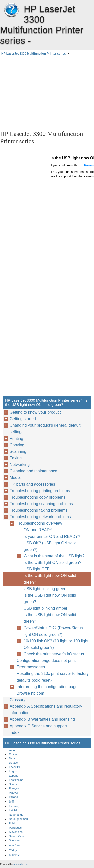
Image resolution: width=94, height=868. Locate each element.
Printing (16, 438)
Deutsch (14, 763)
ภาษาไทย (15, 845)
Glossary (17, 700)
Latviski (13, 810)
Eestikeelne (16, 780)
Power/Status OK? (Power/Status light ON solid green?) (53, 631)
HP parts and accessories (32, 484)
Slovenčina (16, 832)
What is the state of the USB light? (54, 556)
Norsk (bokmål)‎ (18, 819)
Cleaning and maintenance (33, 471)
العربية (12, 750)
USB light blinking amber (45, 608)
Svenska (14, 840)
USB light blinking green (45, 589)
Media (15, 478)
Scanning (18, 451)
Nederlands (16, 815)
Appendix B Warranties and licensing (42, 719)
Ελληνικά (14, 767)
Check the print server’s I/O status (54, 654)
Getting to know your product (35, 412)
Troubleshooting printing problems (40, 491)
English (13, 771)
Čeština (14, 754)
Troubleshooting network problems (40, 517)
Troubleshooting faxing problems (39, 510)
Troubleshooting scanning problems (41, 504)
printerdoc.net (21, 864)
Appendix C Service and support (38, 726)
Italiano (13, 797)
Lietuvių (14, 806)
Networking (20, 465)
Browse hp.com (30, 693)
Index (14, 732)
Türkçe (13, 850)
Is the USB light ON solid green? (52, 563)
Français (14, 788)
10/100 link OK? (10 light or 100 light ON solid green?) (56, 644)
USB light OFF (36, 569)
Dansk (13, 758)
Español (14, 776)
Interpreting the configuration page (47, 687)
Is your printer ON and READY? (52, 536)
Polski (13, 823)
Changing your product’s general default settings (45, 429)
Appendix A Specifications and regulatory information (46, 710)
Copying (17, 445)
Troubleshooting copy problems (37, 497)
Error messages (31, 667)
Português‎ (15, 828)
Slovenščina (16, 836)
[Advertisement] (47, 92)
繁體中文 (14, 855)
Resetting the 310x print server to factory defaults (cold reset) (53, 677)
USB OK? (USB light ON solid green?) (50, 546)
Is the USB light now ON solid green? (50, 579)
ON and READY (38, 530)
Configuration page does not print (46, 661)
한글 (12, 801)
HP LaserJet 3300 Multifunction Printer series (11, 10)
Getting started (23, 419)
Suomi (13, 784)
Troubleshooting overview (39, 523)
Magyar (13, 793)
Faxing (16, 458)
